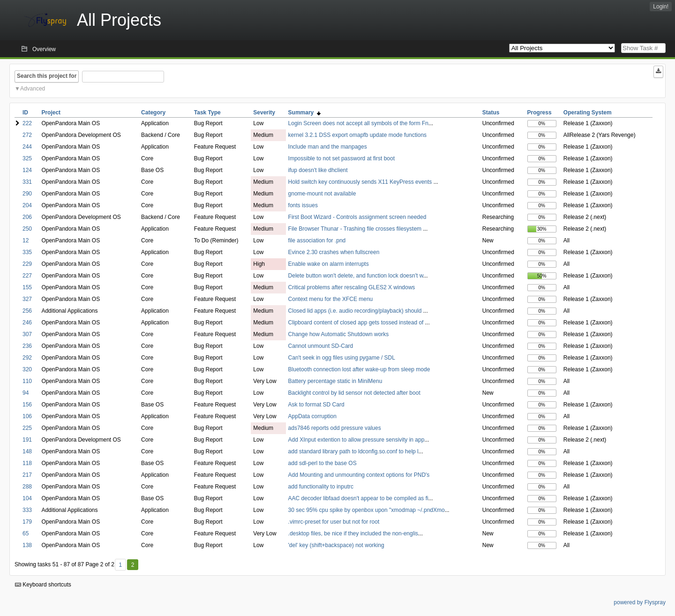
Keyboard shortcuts (43, 585)
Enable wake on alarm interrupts (329, 264)
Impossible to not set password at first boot (341, 158)
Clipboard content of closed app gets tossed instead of (357, 323)
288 (27, 487)
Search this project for (47, 76)
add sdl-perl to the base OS (322, 463)
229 (27, 264)
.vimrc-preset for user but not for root (334, 522)
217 (27, 475)
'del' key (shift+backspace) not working (336, 545)
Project (51, 113)
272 (27, 135)
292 (27, 358)
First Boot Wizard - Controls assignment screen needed (357, 217)
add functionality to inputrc (321, 487)
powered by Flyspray (640, 602)
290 (27, 194)
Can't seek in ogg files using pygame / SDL (342, 358)
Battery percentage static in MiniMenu (335, 381)
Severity (264, 113)
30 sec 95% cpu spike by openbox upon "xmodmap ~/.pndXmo (367, 510)
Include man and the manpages (328, 147)
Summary (304, 113)
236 (27, 346)
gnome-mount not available (322, 194)
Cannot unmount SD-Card (321, 346)
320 (27, 369)
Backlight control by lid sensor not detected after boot (354, 393)
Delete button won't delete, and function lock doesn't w (356, 276)
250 (27, 229)
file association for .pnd (317, 240)
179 (27, 522)
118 (27, 463)
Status (491, 113)
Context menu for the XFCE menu (331, 299)
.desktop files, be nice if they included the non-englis (353, 533)
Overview (44, 49)
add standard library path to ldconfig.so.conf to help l (353, 451)
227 (27, 276)
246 (27, 323)
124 (27, 170)
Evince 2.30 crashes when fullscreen (334, 252)
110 (27, 381)
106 (27, 416)
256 (27, 311)
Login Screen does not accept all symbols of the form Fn (359, 123)
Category (153, 113)
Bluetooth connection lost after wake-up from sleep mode (359, 369)
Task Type (207, 113)
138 (27, 545)
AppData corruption (312, 416)
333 (27, 510)
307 (27, 334)
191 (27, 440)
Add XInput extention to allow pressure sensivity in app (356, 440)
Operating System (588, 113)
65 (26, 533)
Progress (540, 113)
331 (27, 182)
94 (26, 393)
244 (27, 147)
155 (27, 287)
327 (27, 299)
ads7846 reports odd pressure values (335, 428)
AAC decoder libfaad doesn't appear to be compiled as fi (358, 498)
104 (27, 498)
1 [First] (120, 565)
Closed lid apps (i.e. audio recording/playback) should (356, 311)
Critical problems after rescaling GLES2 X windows (352, 287)
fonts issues (303, 205)
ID (25, 113)
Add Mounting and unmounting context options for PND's (359, 475)
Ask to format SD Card (316, 405)
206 (27, 217)
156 (27, 405)
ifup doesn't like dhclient (318, 170)
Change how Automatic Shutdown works (339, 334)
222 (27, 123)
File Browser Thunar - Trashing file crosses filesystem (356, 229)
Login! (661, 7)
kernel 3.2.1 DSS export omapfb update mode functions (358, 135)
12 (26, 240)
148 (27, 451)
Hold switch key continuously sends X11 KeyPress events (361, 182)
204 (27, 205)
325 (27, 158)
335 (27, 252)
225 (27, 428)
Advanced (33, 89)
